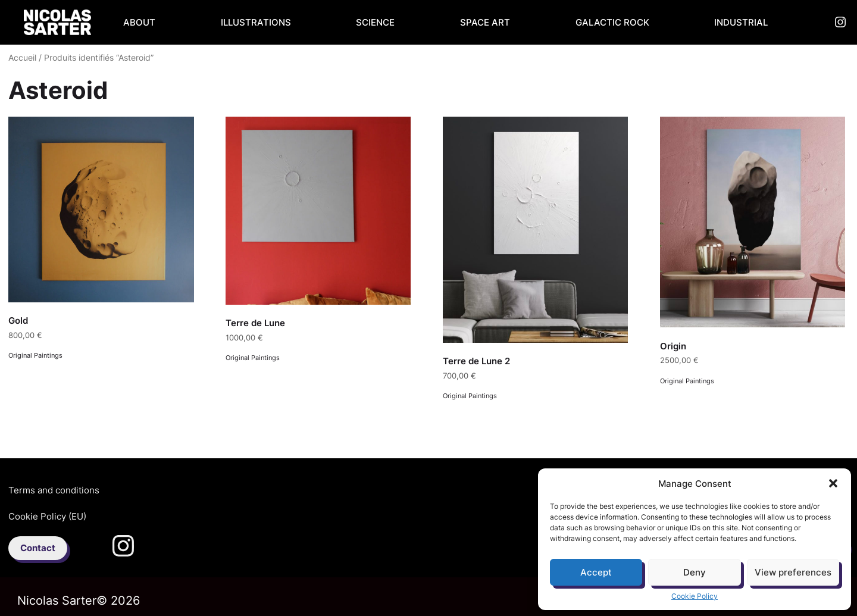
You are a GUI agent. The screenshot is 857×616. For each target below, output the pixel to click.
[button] (833, 483)
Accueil (22, 58)
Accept (596, 572)
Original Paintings (35, 355)
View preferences (793, 572)
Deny (695, 572)
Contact (38, 548)
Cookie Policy (695, 596)
